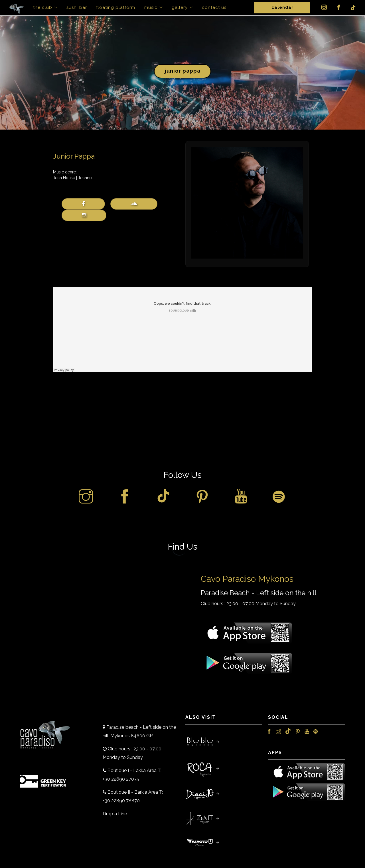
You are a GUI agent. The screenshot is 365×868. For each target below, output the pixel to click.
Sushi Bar (77, 7)
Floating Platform (116, 7)
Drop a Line (115, 814)
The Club (43, 7)
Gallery (180, 7)
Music (151, 7)
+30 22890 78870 (121, 801)
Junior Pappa (183, 71)
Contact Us (214, 7)
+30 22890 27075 (121, 779)
